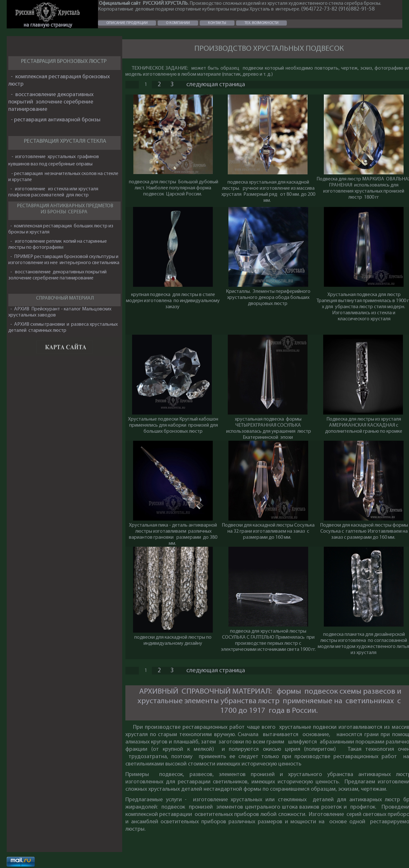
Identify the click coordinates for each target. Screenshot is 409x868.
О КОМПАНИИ (178, 23)
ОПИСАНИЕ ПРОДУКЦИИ (127, 23)
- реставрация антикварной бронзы (55, 120)
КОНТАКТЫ (217, 23)
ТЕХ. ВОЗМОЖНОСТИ (261, 23)
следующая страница (216, 85)
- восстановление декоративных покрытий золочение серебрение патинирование (51, 102)
